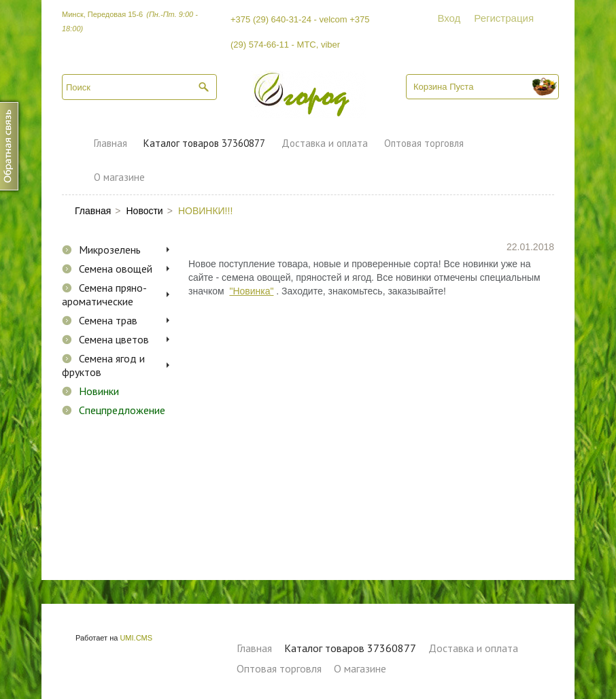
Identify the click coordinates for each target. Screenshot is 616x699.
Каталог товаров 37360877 (204, 143)
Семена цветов (114, 339)
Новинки (99, 391)
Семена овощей (116, 269)
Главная (110, 143)
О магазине (119, 177)
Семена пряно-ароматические (104, 294)
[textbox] (139, 87)
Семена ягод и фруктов (103, 365)
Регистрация (504, 18)
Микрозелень (110, 250)
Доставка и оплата (325, 143)
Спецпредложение (122, 410)
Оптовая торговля (424, 143)
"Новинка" (251, 291)
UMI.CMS (136, 638)
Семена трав (108, 320)
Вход (449, 18)
